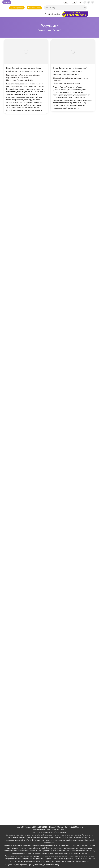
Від (15, 80)
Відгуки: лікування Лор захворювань (20, 75)
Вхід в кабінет (54, 14)
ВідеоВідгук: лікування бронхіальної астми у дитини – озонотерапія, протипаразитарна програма (70, 71)
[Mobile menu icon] (91, 11)
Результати (24, 78)
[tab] (49, 865)
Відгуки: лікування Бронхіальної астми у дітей (70, 78)
